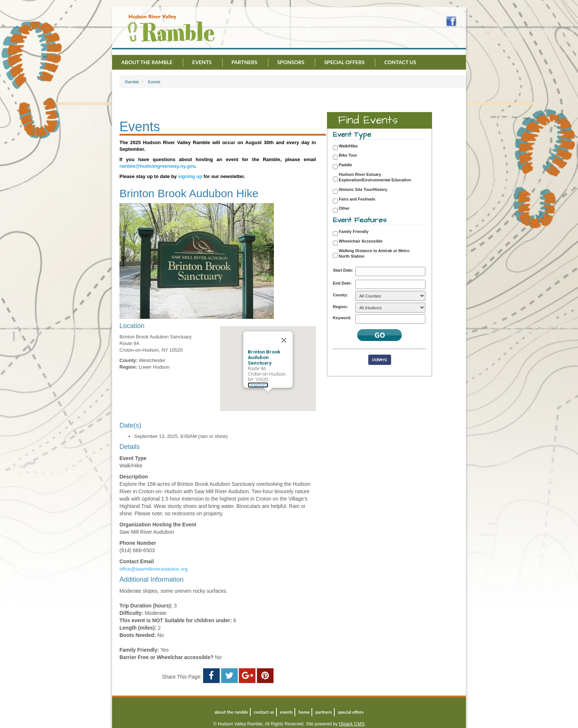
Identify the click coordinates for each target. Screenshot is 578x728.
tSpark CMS (352, 724)
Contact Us (400, 62)
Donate (380, 360)
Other (344, 208)
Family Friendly (354, 231)
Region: (340, 307)
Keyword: (342, 318)
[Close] (284, 340)
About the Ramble (147, 62)
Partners (244, 62)
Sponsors (291, 62)
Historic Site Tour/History (363, 189)
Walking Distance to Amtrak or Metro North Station (374, 254)
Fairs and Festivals (357, 199)
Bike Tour (348, 155)
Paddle (345, 165)
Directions (258, 385)
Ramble (132, 82)
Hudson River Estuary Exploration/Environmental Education (375, 177)
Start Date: (343, 270)
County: (341, 295)
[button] (268, 399)
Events (202, 62)
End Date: (342, 283)
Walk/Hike (348, 146)
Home (304, 712)
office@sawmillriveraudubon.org (154, 569)
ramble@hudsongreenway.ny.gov (157, 166)
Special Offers (344, 62)
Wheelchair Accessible (361, 241)
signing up (190, 176)
